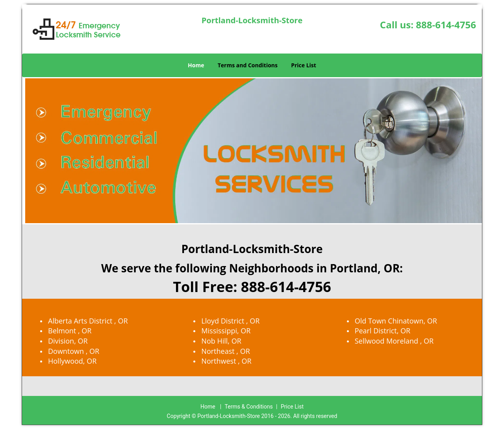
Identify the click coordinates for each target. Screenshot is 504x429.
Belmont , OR (70, 331)
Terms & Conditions (249, 407)
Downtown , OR (74, 351)
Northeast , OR (225, 351)
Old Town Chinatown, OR (396, 321)
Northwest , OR (226, 361)
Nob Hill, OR (221, 341)
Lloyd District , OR (230, 321)
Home (196, 65)
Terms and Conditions (248, 65)
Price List (304, 65)
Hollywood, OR (72, 361)
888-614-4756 (446, 25)
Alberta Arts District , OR (88, 321)
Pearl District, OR (383, 331)
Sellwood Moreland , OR (394, 341)
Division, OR (68, 341)
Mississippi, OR (226, 331)
